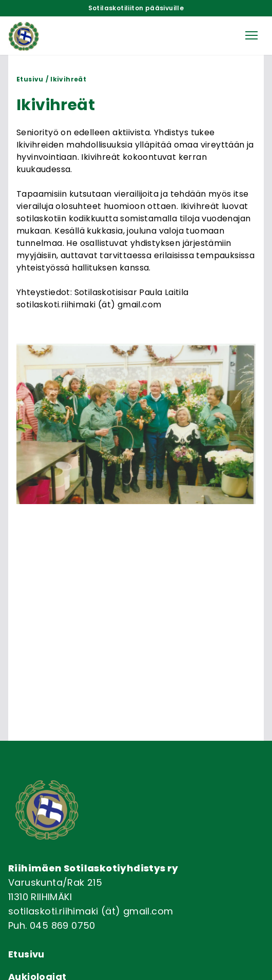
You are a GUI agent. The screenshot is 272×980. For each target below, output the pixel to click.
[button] (251, 35)
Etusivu (30, 79)
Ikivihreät (68, 79)
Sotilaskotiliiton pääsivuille (136, 8)
